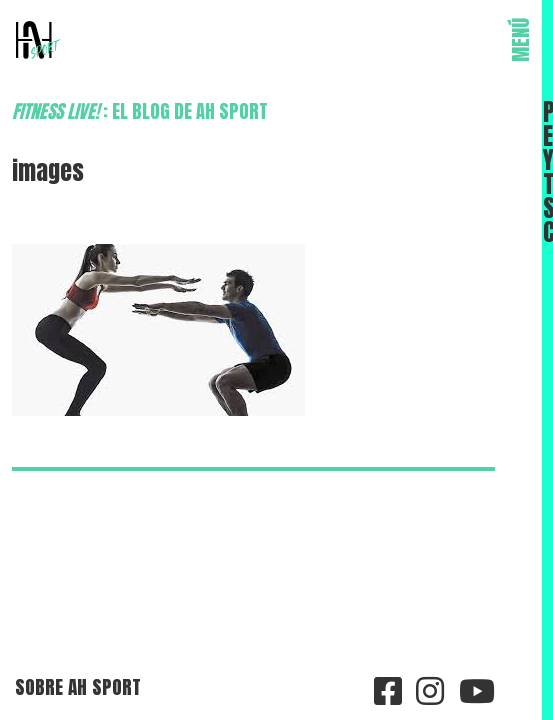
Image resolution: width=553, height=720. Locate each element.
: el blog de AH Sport (140, 111)
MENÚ (521, 40)
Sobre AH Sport (78, 686)
